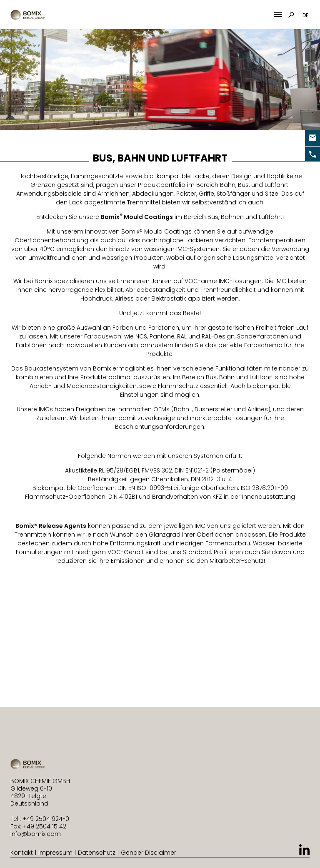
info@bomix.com (36, 834)
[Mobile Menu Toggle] (278, 15)
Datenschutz (97, 853)
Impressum (55, 853)
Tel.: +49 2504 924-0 (40, 819)
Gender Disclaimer (149, 853)
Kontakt (22, 853)
